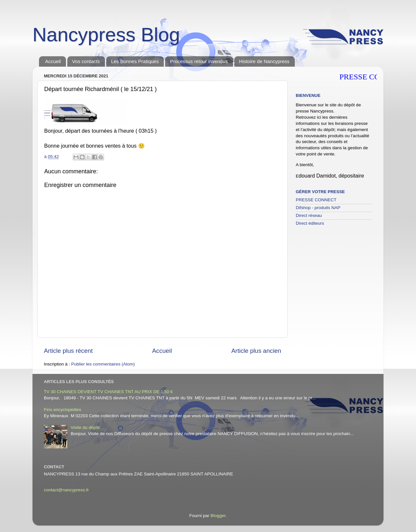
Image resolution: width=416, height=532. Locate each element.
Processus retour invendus (199, 61)
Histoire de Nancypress (264, 61)
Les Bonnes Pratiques (135, 61)
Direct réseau (309, 215)
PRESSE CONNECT (316, 200)
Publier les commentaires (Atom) (103, 364)
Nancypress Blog (106, 35)
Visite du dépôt (85, 427)
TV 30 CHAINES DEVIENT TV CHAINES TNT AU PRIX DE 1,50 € (108, 392)
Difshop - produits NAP (318, 208)
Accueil (53, 61)
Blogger (218, 516)
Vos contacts (86, 61)
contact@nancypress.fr (66, 490)
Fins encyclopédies (63, 410)
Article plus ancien (256, 351)
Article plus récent (68, 351)
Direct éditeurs (310, 223)
